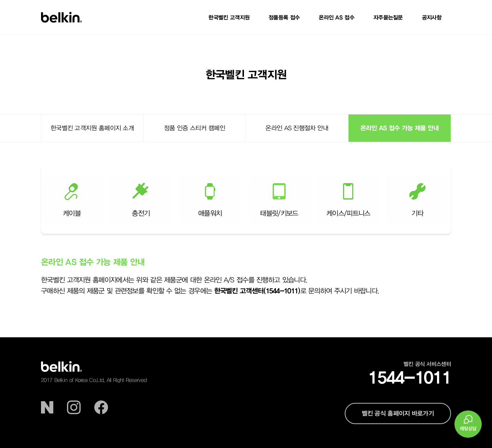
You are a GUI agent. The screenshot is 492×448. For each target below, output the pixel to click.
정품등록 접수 (284, 17)
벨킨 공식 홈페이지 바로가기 (398, 413)
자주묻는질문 (388, 17)
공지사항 (432, 17)
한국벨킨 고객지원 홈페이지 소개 (92, 128)
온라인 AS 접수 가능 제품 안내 (400, 128)
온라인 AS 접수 (337, 17)
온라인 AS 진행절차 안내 (297, 128)
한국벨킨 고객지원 (229, 17)
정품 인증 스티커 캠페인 (195, 128)
